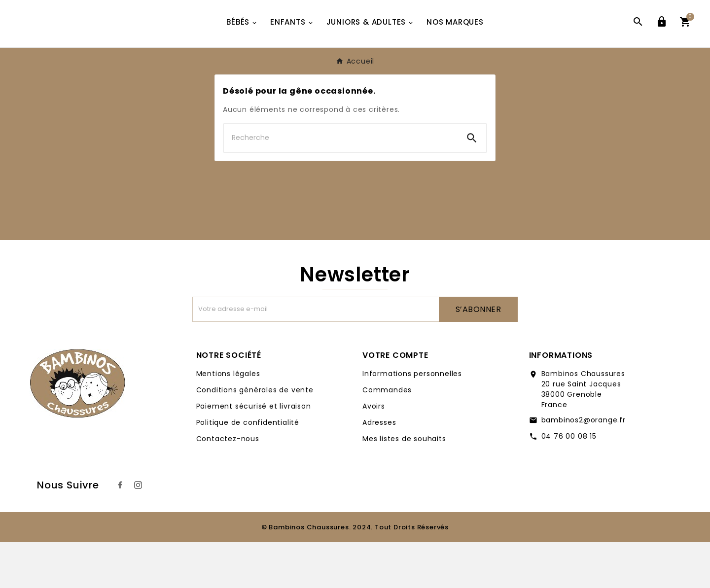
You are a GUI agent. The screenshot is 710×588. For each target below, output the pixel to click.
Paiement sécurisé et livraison (254, 452)
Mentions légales (228, 419)
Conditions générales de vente (255, 436)
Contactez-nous (228, 484)
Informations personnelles (412, 419)
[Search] (472, 184)
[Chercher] (341, 184)
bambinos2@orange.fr (584, 466)
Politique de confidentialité (248, 468)
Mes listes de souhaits (404, 484)
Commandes (387, 436)
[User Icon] (662, 46)
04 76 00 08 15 (569, 482)
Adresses (379, 468)
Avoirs (374, 452)
